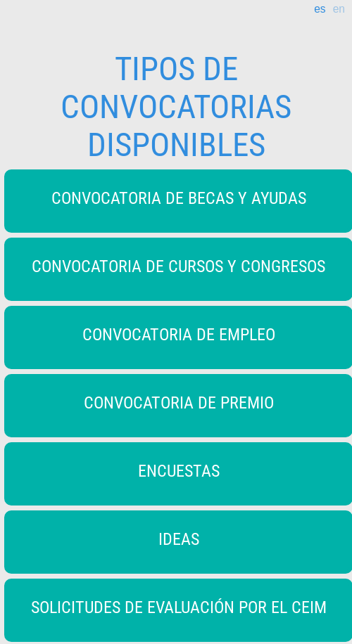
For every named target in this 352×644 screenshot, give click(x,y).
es (320, 9)
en (339, 9)
